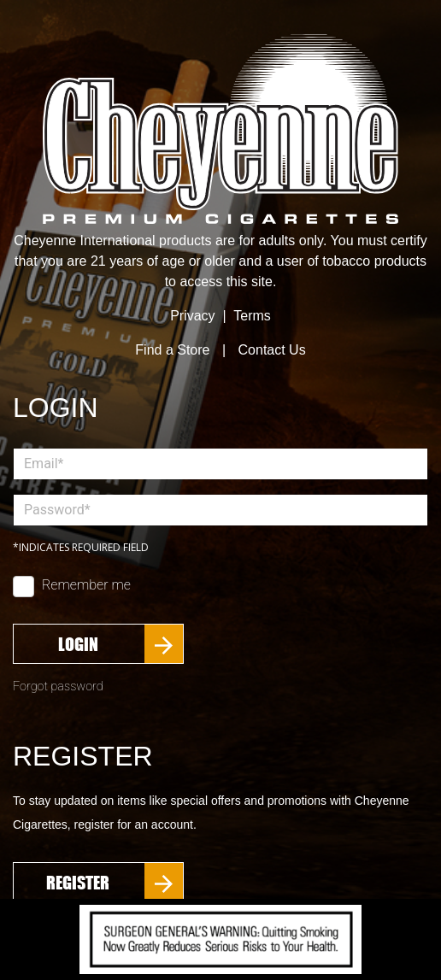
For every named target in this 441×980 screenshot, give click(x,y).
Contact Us (272, 350)
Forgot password (58, 687)
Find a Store (172, 350)
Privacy (192, 316)
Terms (252, 316)
